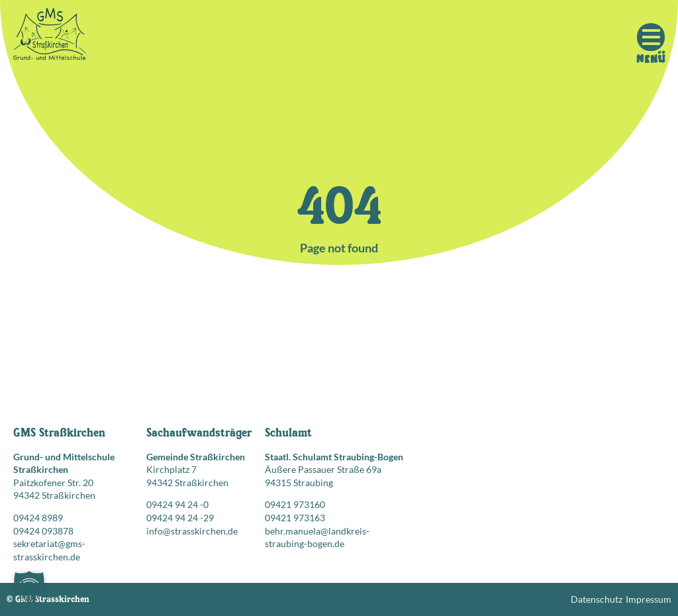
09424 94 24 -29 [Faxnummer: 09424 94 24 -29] (180, 518)
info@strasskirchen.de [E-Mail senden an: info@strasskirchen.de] (192, 531)
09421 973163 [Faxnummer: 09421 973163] (295, 518)
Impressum (649, 599)
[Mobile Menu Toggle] (651, 37)
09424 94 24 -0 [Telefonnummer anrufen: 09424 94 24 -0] (177, 504)
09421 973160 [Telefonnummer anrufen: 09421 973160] (295, 504)
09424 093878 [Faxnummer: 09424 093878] (43, 531)
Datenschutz (597, 599)
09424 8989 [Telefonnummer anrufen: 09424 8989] (38, 518)
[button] (29, 587)
